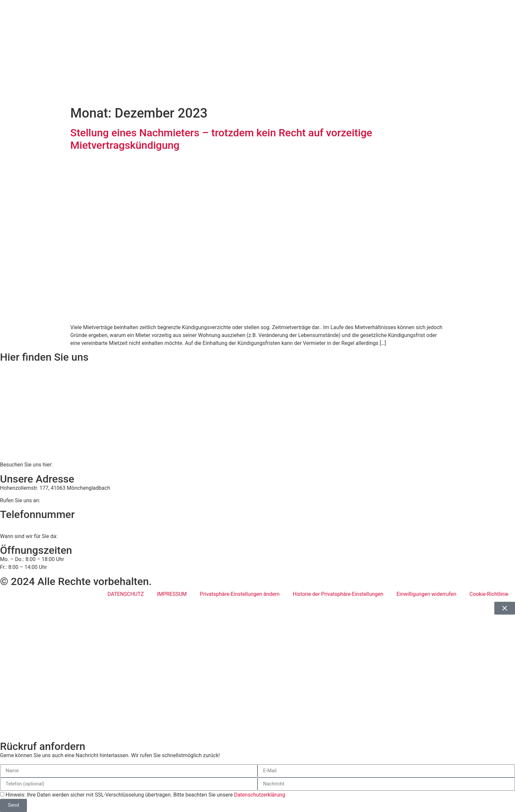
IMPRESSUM (172, 594)
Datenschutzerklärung (259, 794)
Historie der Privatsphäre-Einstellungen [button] (338, 594)
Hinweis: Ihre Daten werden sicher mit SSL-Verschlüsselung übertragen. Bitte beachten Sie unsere (145, 794)
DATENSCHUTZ (126, 594)
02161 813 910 (27, 523)
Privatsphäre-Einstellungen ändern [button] (240, 594)
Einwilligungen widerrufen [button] (426, 594)
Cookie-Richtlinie (489, 594)
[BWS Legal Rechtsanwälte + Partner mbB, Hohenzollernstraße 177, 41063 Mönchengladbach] (257, 412)
